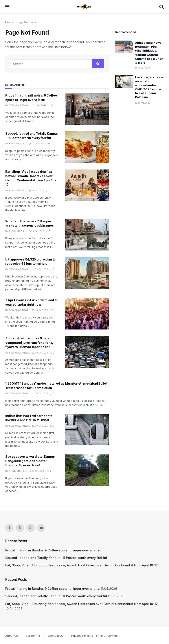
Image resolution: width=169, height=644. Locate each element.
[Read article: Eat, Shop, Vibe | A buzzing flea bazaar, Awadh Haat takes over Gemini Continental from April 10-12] (87, 185)
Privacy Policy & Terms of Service (95, 636)
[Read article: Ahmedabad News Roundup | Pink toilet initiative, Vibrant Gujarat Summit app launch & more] (124, 47)
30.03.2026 (143, 68)
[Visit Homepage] (84, 7)
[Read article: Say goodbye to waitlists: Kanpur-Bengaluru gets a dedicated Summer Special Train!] (87, 470)
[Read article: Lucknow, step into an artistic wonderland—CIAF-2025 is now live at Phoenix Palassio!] (124, 81)
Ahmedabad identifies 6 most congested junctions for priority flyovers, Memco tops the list (29, 342)
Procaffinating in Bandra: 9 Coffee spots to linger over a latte (52, 550)
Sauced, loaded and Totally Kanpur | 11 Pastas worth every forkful (56, 558)
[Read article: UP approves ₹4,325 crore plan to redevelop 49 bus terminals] (87, 273)
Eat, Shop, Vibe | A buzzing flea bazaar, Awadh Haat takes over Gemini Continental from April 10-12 (82, 565)
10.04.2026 (36, 190)
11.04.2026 (39, 105)
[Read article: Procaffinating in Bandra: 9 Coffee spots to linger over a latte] (87, 109)
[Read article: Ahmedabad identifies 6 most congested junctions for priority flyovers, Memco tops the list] (87, 352)
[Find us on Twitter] (20, 528)
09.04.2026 (40, 269)
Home (9, 22)
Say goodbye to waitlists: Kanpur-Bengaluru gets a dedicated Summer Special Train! (31, 461)
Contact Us (56, 636)
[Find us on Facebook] (9, 528)
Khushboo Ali (18, 143)
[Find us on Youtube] (41, 528)
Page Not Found (27, 22)
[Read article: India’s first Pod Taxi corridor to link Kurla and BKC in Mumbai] (87, 429)
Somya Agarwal (19, 105)
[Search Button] (162, 7)
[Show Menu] (7, 7)
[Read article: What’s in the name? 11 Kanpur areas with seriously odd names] (87, 235)
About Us (12, 636)
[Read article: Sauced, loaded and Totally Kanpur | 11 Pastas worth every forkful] (87, 147)
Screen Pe (33, 636)
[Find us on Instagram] (31, 528)
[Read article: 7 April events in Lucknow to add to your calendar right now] (87, 314)
